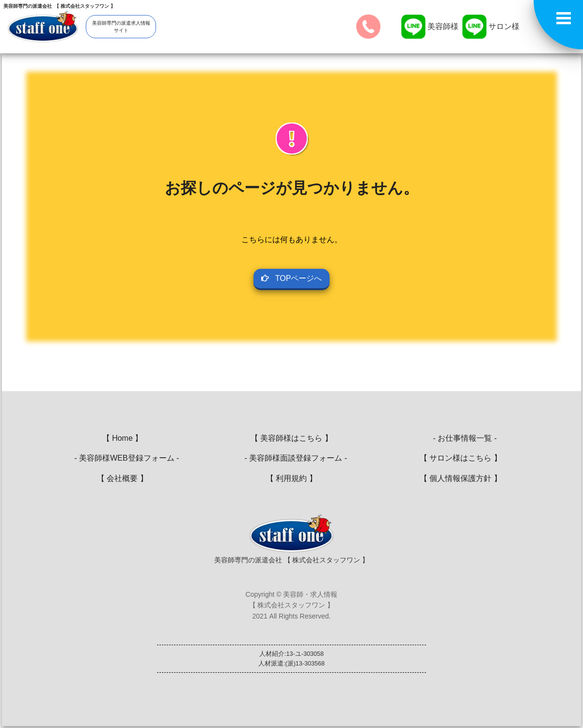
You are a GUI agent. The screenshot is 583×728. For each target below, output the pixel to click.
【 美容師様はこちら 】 (291, 438)
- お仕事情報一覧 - (461, 438)
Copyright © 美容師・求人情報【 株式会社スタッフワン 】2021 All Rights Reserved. (291, 605)
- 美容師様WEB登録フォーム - (123, 458)
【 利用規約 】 (291, 478)
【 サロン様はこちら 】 (461, 458)
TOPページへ (292, 278)
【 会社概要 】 (122, 478)
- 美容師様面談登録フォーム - (291, 458)
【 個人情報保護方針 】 (461, 478)
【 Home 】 (123, 438)
